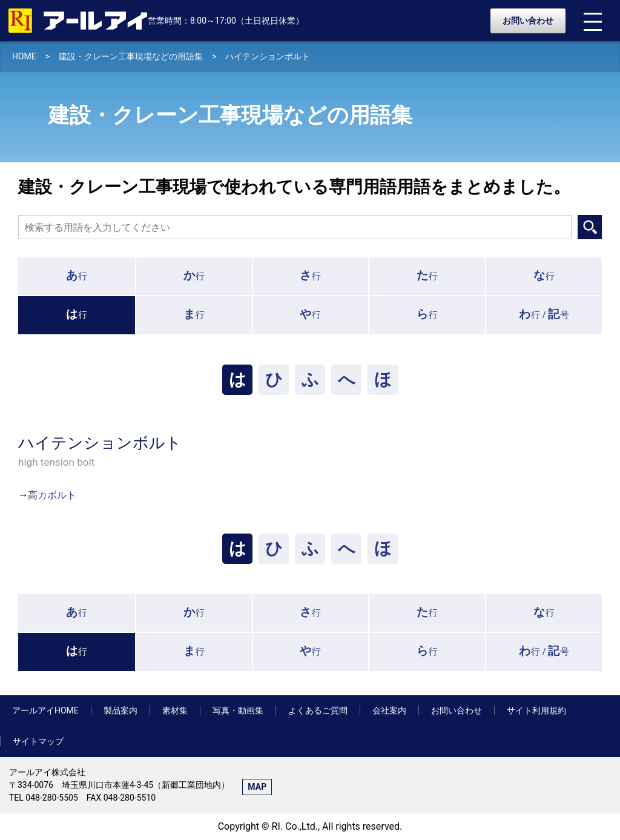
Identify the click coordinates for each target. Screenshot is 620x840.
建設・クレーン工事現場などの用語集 (131, 56)
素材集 (175, 710)
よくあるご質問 (318, 710)
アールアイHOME (45, 710)
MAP (257, 787)
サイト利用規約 (536, 710)
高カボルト (52, 495)
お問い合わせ (528, 21)
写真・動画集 (238, 710)
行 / (544, 314)
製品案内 (120, 710)
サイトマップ (38, 741)
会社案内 (389, 710)
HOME (24, 56)
